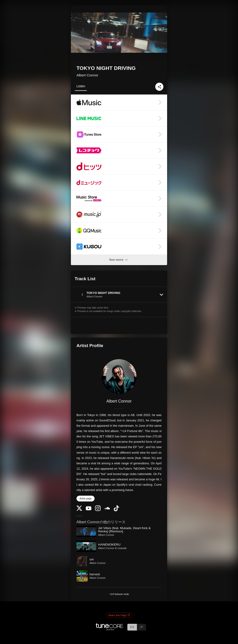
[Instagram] (98, 510)
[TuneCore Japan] (110, 629)
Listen (81, 86)
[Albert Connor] (119, 377)
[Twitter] (79, 510)
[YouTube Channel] (89, 509)
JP (141, 627)
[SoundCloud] (107, 508)
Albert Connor (87, 75)
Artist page (86, 498)
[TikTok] (116, 510)
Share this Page (119, 615)
